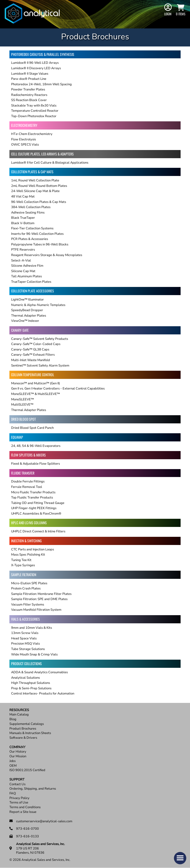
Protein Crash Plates (26, 588)
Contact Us (17, 784)
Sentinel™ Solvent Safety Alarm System (40, 366)
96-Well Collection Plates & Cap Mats (39, 202)
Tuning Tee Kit (21, 560)
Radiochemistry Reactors (29, 95)
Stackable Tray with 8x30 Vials (34, 106)
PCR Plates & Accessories (30, 239)
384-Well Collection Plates (31, 207)
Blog (13, 719)
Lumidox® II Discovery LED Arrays (36, 68)
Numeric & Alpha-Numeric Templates (38, 305)
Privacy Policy (19, 798)
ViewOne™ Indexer (25, 321)
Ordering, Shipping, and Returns (33, 789)
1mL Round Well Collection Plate (35, 180)
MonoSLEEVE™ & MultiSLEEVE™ (36, 394)
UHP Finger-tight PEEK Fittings (34, 508)
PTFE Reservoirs (23, 250)
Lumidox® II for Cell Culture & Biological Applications (50, 163)
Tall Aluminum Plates (26, 276)
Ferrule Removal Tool (27, 487)
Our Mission (18, 756)
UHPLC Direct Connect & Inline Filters (38, 531)
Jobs (12, 761)
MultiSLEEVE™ (22, 405)
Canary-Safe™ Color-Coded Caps (36, 344)
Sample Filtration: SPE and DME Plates (39, 599)
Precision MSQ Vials (25, 644)
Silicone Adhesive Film (27, 266)
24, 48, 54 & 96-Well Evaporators (36, 446)
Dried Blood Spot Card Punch (32, 428)
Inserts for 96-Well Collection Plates (37, 234)
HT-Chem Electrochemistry (32, 134)
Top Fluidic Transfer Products (32, 498)
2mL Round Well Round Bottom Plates (39, 186)
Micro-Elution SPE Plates (29, 583)
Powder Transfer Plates (28, 89)
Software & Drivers (23, 738)
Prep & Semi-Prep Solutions (31, 688)
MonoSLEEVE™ (23, 399)
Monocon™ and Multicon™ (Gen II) (36, 383)
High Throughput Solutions (31, 683)
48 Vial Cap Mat (23, 196)
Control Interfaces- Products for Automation (43, 694)
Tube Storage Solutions (28, 649)
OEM (13, 766)
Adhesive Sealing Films (28, 213)
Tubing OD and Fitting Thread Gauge (38, 503)
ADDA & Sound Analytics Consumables (39, 672)
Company (17, 747)
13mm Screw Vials (25, 633)
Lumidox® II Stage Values (30, 74)
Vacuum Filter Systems (28, 605)
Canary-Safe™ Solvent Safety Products (40, 339)
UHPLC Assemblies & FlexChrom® (36, 514)
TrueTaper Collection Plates (31, 282)
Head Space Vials (24, 638)
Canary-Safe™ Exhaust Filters (33, 355)
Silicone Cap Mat (23, 271)
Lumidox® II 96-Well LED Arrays (35, 63)
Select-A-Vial (21, 260)
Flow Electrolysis (24, 139)
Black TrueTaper (23, 218)
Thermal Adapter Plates (29, 316)
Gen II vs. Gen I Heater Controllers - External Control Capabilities (58, 389)
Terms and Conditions (25, 807)
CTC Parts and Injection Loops (33, 549)
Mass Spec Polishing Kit (28, 555)
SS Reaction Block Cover (29, 100)
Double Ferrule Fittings (28, 481)
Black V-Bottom (23, 223)
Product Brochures (23, 729)
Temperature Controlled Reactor (35, 111)
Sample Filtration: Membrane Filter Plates (41, 594)
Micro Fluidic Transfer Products (33, 492)
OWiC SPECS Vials (25, 145)
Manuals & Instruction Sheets (30, 733)
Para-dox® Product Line (29, 79)
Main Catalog (19, 715)
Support (17, 780)
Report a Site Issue (23, 812)
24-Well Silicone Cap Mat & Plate (35, 191)
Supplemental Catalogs (27, 724)
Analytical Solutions (25, 678)
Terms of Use (19, 803)
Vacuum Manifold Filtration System (36, 610)
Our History (18, 752)
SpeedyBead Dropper (27, 310)
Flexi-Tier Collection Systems (32, 228)
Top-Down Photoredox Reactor (34, 116)
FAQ (13, 793)
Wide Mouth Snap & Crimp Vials (34, 654)
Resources (19, 710)
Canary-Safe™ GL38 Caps (30, 349)
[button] (180, 858)
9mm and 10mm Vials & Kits (32, 628)
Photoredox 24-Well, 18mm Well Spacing (41, 84)
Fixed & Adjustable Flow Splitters (36, 464)
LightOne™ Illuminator (27, 300)
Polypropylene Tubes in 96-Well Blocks (40, 244)
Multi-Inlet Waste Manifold (31, 360)
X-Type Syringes (23, 565)
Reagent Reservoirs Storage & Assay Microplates (47, 255)
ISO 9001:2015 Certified (27, 770)
